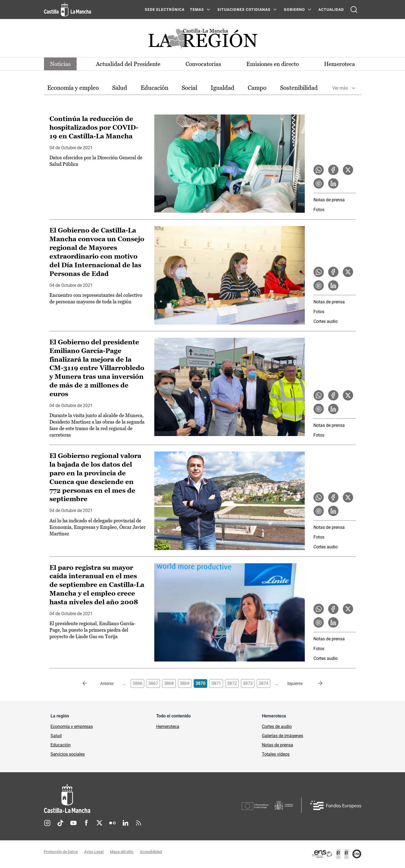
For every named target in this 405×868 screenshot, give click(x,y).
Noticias (61, 64)
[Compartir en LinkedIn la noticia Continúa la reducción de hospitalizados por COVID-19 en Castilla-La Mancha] (333, 184)
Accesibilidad (151, 853)
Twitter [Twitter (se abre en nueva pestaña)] (99, 824)
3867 (153, 684)
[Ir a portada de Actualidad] (203, 40)
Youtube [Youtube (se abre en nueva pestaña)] (73, 824)
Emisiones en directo (272, 64)
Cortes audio (326, 322)
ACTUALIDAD (331, 9)
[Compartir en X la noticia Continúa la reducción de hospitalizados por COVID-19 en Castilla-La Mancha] (348, 170)
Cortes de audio (277, 727)
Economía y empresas (72, 727)
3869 (185, 684)
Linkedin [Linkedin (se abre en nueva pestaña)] (125, 824)
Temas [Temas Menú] (197, 9)
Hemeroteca (338, 64)
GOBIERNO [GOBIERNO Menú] (294, 9)
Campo (257, 88)
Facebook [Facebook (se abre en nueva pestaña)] (86, 824)
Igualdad (223, 88)
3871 (216, 684)
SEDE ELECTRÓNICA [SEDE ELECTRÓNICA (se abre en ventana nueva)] (165, 9)
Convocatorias (204, 64)
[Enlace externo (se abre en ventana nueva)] (336, 854)
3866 (137, 684)
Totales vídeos (276, 755)
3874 (263, 684)
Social (189, 88)
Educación (155, 88)
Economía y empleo (73, 88)
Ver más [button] (340, 88)
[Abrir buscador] (354, 9)
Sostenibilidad (299, 88)
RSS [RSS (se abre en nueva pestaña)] (139, 824)
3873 (248, 684)
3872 (232, 684)
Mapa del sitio (122, 853)
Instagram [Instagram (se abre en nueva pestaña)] (47, 824)
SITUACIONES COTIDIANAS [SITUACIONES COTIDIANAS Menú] (244, 9)
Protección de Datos (61, 853)
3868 (169, 684)
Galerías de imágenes (282, 736)
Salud (120, 88)
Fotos (319, 210)
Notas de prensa (329, 200)
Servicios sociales (68, 755)
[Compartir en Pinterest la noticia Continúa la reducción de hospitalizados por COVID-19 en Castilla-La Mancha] (319, 184)
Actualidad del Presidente (128, 64)
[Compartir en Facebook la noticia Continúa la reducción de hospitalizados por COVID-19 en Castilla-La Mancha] (333, 170)
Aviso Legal (94, 853)
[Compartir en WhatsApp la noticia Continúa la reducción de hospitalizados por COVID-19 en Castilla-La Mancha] (319, 170)
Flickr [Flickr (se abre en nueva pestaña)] (112, 824)
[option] (73, 88)
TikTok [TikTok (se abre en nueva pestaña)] (60, 824)
